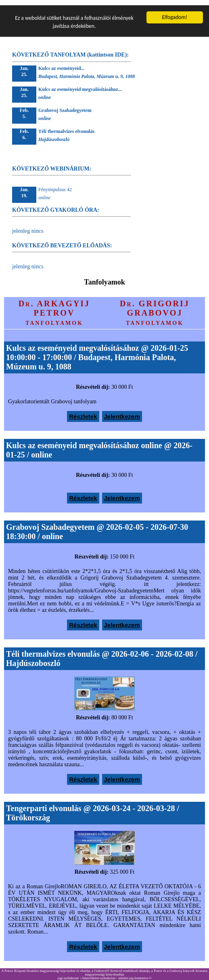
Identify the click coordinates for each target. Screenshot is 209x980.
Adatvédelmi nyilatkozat (98, 973)
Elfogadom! (175, 12)
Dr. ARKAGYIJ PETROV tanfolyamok (54, 308)
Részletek (83, 411)
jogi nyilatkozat (68, 973)
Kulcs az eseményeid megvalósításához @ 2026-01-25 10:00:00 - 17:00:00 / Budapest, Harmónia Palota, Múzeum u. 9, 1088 (97, 352)
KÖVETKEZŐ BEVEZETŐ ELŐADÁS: (62, 240)
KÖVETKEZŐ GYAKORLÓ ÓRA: (56, 205)
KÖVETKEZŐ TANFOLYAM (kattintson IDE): (70, 50)
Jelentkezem (122, 411)
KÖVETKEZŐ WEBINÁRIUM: (52, 163)
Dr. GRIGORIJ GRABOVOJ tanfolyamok (155, 308)
